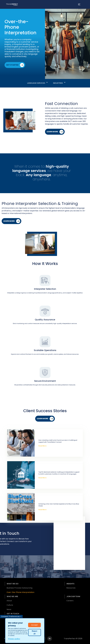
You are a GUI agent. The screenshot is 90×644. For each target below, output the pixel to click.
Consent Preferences (10, 616)
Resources (71, 588)
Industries (58, 83)
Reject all (35, 632)
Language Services (36, 83)
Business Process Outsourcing (19, 588)
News (9, 609)
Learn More (52, 132)
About (9, 601)
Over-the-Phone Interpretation (20, 592)
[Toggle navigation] (79, 4)
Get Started (12, 65)
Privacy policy (14, 639)
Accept (34, 625)
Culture (10, 605)
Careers (70, 601)
